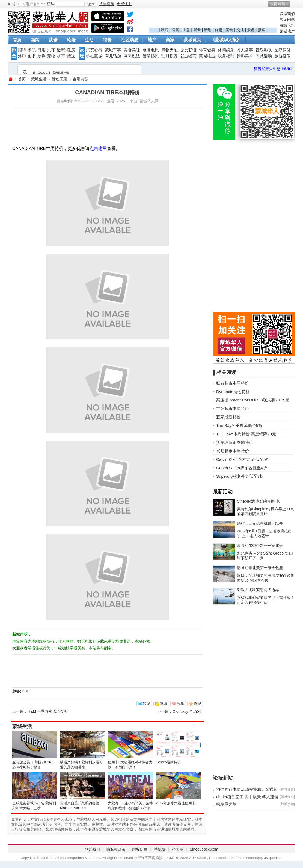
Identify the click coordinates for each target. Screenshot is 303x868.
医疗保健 (283, 50)
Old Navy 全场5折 (188, 711)
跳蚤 (53, 40)
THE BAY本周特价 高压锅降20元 (246, 434)
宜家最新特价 (228, 417)
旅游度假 (283, 56)
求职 (32, 50)
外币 (22, 56)
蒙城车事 (113, 50)
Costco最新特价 (168, 762)
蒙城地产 (287, 31)
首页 (17, 40)
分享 (180, 703)
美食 (229, 30)
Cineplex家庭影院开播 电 (258, 501)
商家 (170, 40)
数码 (61, 50)
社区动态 (130, 40)
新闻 (35, 40)
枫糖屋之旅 (226, 804)
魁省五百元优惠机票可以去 (260, 523)
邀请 (164, 703)
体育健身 (207, 50)
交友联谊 (188, 50)
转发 (147, 703)
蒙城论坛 (287, 25)
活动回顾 (60, 79)
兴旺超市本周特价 (233, 451)
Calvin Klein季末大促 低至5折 (243, 459)
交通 (240, 30)
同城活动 (264, 56)
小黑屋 (177, 849)
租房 (165, 30)
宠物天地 (170, 50)
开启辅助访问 (293, 4)
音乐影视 (264, 50)
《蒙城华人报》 (226, 40)
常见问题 (287, 19)
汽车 (51, 50)
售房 (176, 30)
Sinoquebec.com (204, 849)
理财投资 (170, 56)
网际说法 (132, 56)
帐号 (12, 4)
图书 (32, 56)
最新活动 (223, 492)
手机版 (160, 849)
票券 (41, 56)
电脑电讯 (151, 50)
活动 (208, 30)
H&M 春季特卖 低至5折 (47, 711)
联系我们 (287, 14)
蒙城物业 (207, 56)
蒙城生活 (39, 79)
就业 (197, 30)
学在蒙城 (94, 56)
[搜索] (78, 72)
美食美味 (132, 50)
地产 (152, 40)
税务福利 (226, 56)
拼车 (61, 56)
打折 (26, 691)
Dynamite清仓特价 (233, 392)
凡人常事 (245, 50)
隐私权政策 (116, 849)
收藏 (197, 703)
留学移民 (151, 56)
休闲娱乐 (226, 50)
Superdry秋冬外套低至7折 (240, 476)
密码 (51, 4)
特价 (107, 40)
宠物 (51, 56)
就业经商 (188, 56)
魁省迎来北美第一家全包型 (260, 568)
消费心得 (94, 50)
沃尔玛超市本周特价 (235, 442)
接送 (262, 30)
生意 (186, 30)
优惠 (219, 30)
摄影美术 (245, 56)
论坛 (71, 40)
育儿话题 (113, 56)
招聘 (22, 50)
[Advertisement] (213, 19)
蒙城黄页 (192, 40)
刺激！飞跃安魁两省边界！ (260, 590)
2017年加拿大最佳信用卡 (176, 803)
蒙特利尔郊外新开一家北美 (260, 546)
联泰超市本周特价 (233, 383)
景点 (251, 30)
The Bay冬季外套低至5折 (239, 425)
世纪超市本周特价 (233, 408)
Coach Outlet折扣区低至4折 (242, 468)
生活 (89, 40)
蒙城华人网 (10, 79)
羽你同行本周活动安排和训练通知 (247, 789)
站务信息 (140, 849)
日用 (41, 50)
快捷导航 (278, 4)
